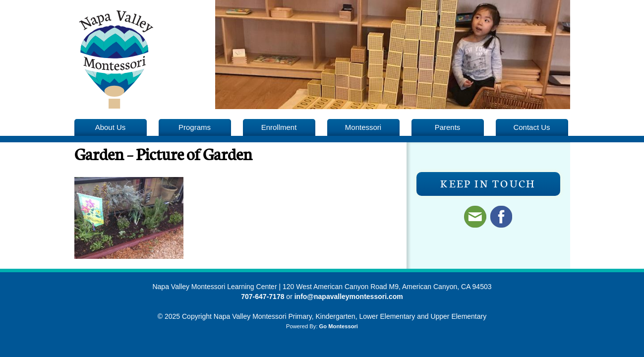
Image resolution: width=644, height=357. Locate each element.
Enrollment (279, 127)
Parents (448, 127)
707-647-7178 (263, 297)
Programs (195, 127)
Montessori (363, 127)
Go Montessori (339, 326)
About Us (111, 127)
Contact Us (531, 127)
